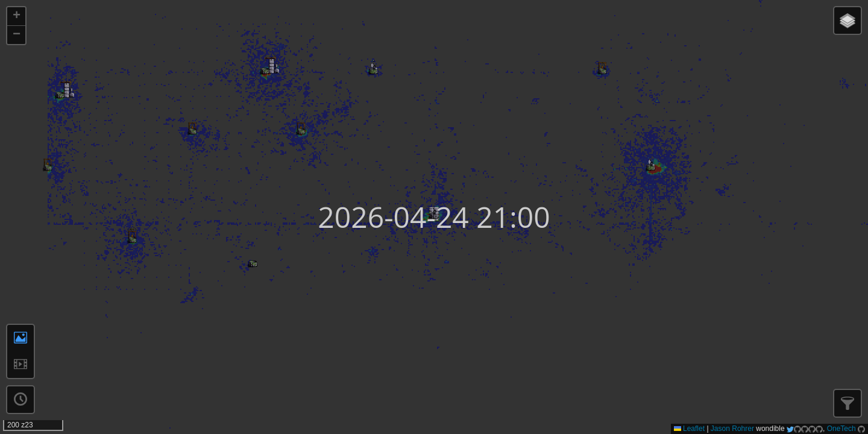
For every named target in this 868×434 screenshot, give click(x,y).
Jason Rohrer (732, 429)
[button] (16, 17)
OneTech (841, 429)
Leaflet (689, 429)
